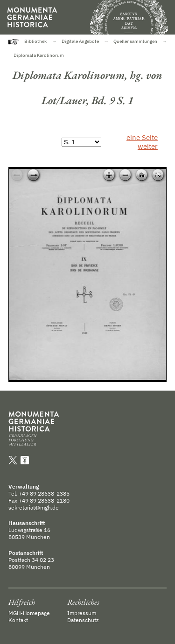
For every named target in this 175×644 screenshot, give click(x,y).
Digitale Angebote (80, 41)
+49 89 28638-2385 (44, 493)
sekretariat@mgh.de (34, 507)
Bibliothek (35, 41)
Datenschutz (83, 620)
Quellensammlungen (135, 41)
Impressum (82, 613)
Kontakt (18, 620)
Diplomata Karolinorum (39, 55)
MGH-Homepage (29, 613)
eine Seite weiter (142, 142)
